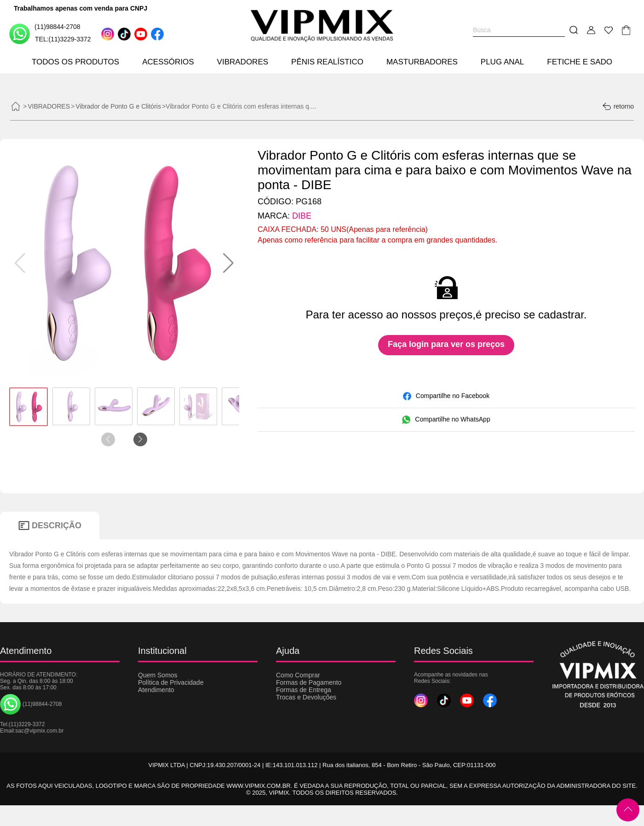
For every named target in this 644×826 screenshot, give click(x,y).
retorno (618, 106)
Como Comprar (298, 675)
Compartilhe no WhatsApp (446, 420)
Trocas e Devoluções (306, 697)
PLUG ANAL (503, 62)
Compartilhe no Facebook (446, 396)
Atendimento (156, 690)
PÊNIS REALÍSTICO (327, 62)
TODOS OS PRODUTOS (75, 62)
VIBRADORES (243, 62)
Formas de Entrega (304, 690)
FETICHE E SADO (580, 62)
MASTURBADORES (422, 62)
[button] (228, 263)
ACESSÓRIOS (168, 62)
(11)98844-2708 (45, 33)
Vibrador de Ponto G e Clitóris (118, 106)
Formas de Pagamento (309, 682)
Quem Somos (158, 675)
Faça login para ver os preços (446, 344)
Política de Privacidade (171, 682)
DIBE (302, 216)
